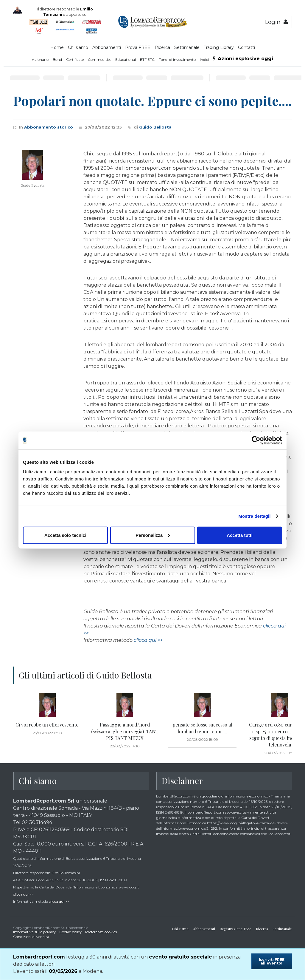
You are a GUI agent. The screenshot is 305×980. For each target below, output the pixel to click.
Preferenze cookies (101, 932)
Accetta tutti (240, 535)
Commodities (99, 59)
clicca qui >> (148, 640)
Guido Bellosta (155, 127)
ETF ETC (147, 59)
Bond (57, 59)
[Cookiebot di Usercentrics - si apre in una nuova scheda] (256, 440)
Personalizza (153, 535)
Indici (204, 59)
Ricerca (162, 47)
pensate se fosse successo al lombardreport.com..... (202, 728)
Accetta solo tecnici (65, 535)
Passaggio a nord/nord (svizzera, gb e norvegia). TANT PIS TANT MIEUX (125, 731)
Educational (126, 59)
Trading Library (219, 47)
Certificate (75, 59)
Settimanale (187, 47)
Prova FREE (138, 47)
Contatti (246, 47)
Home (57, 47)
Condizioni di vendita (31, 937)
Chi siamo (78, 47)
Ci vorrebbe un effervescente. (48, 725)
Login (276, 22)
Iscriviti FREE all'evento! (272, 961)
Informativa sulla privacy (35, 932)
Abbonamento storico (49, 127)
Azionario (40, 59)
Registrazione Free (235, 929)
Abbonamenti (107, 47)
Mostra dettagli (254, 516)
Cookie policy (71, 932)
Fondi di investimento (177, 59)
